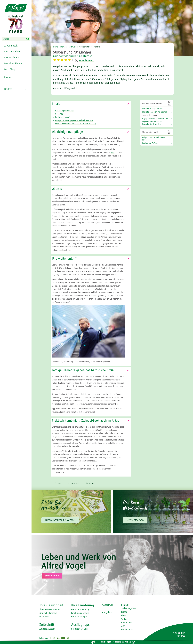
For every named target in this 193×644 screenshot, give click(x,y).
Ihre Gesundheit (12, 52)
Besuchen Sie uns (13, 64)
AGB (123, 627)
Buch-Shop (10, 69)
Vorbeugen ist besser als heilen (115, 642)
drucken (95, 483)
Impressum (126, 623)
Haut (113, 153)
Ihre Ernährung (12, 58)
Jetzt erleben (52, 576)
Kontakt (125, 606)
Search (29, 39)
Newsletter (44, 617)
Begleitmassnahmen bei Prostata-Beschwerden (152, 123)
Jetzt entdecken (135, 521)
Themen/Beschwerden (69, 47)
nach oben (76, 483)
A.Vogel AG (107, 613)
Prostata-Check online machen (155, 112)
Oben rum (59, 114)
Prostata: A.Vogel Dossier (152, 109)
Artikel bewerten (89, 60)
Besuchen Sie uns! (80, 629)
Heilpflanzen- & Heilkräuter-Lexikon (154, 139)
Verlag (124, 620)
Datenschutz (127, 630)
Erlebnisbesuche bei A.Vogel (60, 521)
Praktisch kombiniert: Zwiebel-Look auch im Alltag (76, 124)
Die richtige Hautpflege (65, 111)
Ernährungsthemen (80, 614)
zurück (59, 483)
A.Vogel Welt (11, 46)
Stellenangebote (129, 609)
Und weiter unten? (63, 117)
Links (124, 616)
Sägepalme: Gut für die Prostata (155, 119)
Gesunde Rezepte (79, 617)
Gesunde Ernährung (80, 610)
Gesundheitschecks (48, 614)
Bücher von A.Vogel (150, 143)
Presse (124, 613)
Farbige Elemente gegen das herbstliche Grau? (74, 120)
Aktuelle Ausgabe (47, 629)
